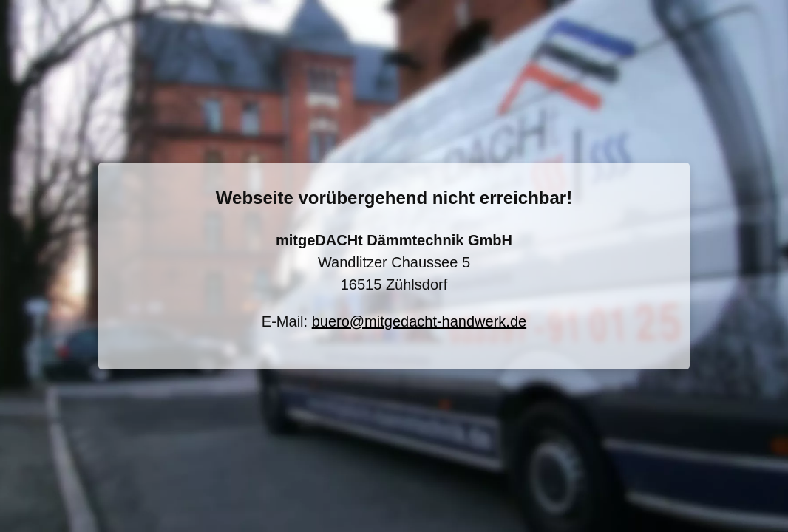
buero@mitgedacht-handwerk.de (419, 321)
